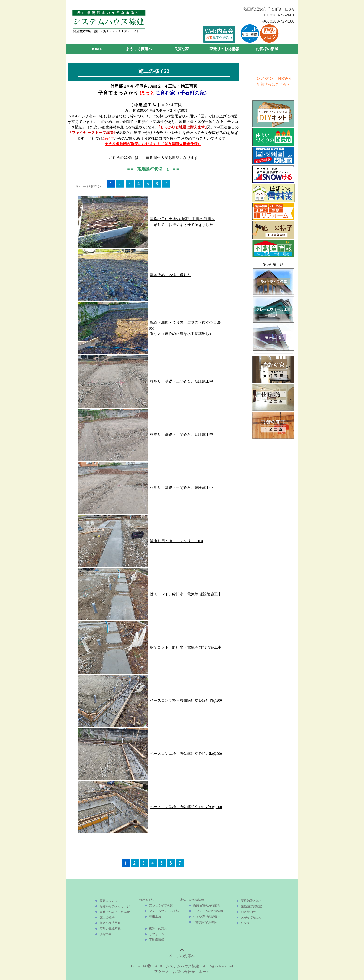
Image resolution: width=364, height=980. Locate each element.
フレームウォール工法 (164, 911)
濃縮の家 (106, 934)
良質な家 (182, 49)
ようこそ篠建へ (139, 49)
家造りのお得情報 (224, 49)
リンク (245, 923)
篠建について (109, 901)
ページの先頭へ (182, 954)
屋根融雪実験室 (251, 906)
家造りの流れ (158, 929)
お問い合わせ (184, 972)
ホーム (204, 972)
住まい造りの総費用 (207, 916)
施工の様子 (107, 917)
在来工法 (155, 916)
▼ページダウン (88, 186)
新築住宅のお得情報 (207, 905)
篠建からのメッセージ (115, 906)
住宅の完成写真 (110, 923)
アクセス (162, 972)
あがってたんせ (251, 917)
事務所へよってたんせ (115, 912)
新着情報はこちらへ (273, 84)
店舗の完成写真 (110, 929)
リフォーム (157, 934)
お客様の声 (248, 912)
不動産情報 (157, 940)
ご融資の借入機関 (205, 922)
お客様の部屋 (267, 49)
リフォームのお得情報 (208, 911)
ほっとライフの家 (161, 905)
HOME (96, 49)
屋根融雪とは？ (251, 901)
